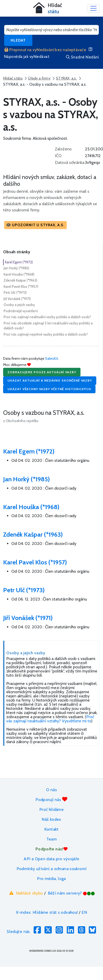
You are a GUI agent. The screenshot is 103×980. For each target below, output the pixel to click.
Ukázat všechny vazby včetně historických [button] (49, 389)
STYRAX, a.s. (66, 78)
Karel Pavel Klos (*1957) (21, 286)
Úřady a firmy (39, 78)
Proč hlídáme (51, 809)
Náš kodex (51, 819)
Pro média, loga (51, 879)
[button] (35, 225)
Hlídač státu (13, 78)
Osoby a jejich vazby (19, 305)
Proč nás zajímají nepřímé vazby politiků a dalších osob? (46, 334)
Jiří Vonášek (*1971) (17, 299)
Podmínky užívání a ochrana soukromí (52, 869)
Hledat (18, 40)
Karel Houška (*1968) (19, 274)
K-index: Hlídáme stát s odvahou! (47, 912)
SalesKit (51, 358)
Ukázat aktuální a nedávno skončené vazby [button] (50, 380)
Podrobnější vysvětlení (21, 311)
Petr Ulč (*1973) (15, 292)
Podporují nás (51, 799)
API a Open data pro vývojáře (51, 859)
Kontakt (51, 829)
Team (51, 839)
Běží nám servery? (72, 893)
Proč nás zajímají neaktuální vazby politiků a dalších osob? (47, 317)
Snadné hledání (82, 57)
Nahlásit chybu (25, 893)
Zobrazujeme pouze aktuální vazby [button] (42, 372)
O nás (51, 790)
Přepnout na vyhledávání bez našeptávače (45, 50)
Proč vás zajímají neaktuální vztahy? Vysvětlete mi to (50, 719)
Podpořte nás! (51, 849)
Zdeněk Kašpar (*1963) (20, 280)
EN (84, 912)
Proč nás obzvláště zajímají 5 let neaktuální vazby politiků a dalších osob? (48, 326)
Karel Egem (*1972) (19, 262)
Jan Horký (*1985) (16, 268)
